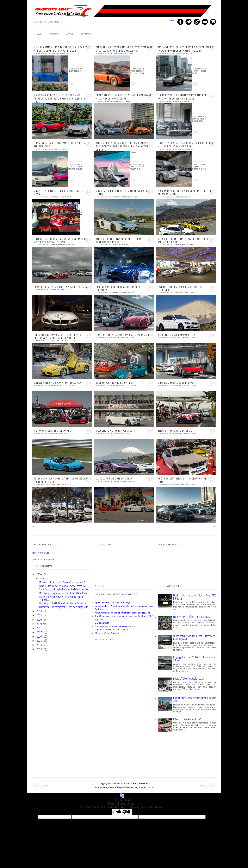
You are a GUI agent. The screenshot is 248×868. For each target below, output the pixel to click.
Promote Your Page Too (43, 560)
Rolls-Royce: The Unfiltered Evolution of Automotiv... (64, 604)
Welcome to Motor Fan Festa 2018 (115, 431)
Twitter (189, 22)
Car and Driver (102, 623)
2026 (39, 575)
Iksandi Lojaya (146, 787)
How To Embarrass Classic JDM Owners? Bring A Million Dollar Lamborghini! (186, 145)
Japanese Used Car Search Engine (112, 630)
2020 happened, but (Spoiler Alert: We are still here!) (124, 193)
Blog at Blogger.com (105, 787)
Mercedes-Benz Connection (108, 633)
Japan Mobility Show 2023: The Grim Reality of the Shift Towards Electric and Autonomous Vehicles (123, 146)
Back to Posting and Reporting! (115, 383)
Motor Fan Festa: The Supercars (52, 431)
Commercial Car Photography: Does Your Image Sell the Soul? (62, 145)
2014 (39, 645)
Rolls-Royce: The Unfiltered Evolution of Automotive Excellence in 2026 (182, 97)
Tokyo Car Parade (40, 553)
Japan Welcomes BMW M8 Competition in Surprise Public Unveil (119, 241)
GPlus (197, 22)
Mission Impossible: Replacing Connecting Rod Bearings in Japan (185, 193)
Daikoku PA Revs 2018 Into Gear (114, 479)
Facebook (180, 22)
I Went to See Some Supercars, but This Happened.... (180, 289)
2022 (39, 616)
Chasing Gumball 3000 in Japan (176, 383)
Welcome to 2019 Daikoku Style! (176, 335)
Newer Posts (34, 526)
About (70, 34)
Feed (172, 20)
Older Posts (214, 526)
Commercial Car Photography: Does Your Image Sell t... (65, 607)
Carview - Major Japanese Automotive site (115, 626)
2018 (39, 628)
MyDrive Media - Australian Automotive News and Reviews (123, 613)
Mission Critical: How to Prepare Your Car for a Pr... (63, 582)
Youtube (205, 22)
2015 (39, 641)
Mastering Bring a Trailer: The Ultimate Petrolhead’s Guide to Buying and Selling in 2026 (59, 99)
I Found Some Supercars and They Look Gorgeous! (118, 289)
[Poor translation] (127, 812)
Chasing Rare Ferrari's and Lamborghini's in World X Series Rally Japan (60, 241)
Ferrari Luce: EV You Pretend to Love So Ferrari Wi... (63, 586)
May (42, 579)
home (39, 34)
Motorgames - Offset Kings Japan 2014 (193, 617)
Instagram (213, 22)
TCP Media (86, 34)
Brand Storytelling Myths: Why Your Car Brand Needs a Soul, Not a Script (124, 97)
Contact (54, 34)
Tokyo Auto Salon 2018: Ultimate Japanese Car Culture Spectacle (61, 480)
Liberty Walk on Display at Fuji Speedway (57, 383)
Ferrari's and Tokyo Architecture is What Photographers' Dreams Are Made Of (58, 336)
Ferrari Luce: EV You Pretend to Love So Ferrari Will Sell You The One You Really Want (124, 49)
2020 (39, 620)
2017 (39, 633)
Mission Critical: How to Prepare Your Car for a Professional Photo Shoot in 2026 (61, 49)
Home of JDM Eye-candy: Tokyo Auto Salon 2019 (123, 335)
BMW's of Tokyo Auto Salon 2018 (176, 431)
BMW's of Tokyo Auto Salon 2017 (189, 679)
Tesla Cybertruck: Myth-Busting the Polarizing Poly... (65, 590)
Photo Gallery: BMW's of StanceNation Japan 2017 (184, 480)
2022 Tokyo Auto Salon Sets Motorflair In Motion (59, 193)
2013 (39, 649)
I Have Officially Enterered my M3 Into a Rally (61, 287)
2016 (39, 637)
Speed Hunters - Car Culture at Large (113, 602)
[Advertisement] (61, 710)
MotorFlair (123, 783)
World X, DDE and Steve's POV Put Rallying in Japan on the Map (184, 241)
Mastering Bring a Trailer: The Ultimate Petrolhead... (64, 593)
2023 (39, 611)
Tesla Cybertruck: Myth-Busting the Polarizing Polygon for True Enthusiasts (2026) (186, 49)
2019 (39, 624)
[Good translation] (117, 812)
